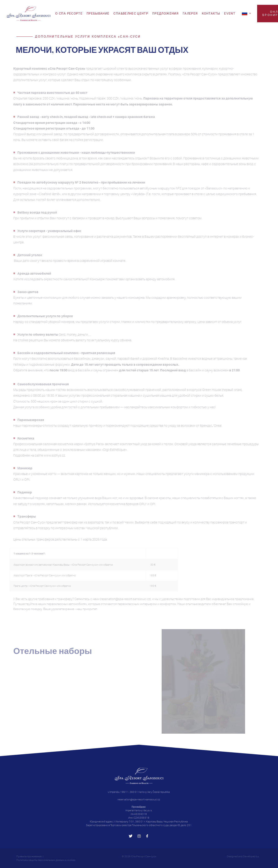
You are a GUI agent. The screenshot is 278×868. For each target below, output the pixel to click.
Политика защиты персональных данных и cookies (46, 860)
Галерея (190, 13)
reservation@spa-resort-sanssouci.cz (139, 799)
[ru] (247, 13)
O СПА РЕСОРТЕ (69, 13)
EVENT (230, 13)
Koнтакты (211, 13)
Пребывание (98, 13)
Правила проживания (29, 856)
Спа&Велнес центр (131, 13)
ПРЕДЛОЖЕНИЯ (165, 13)
